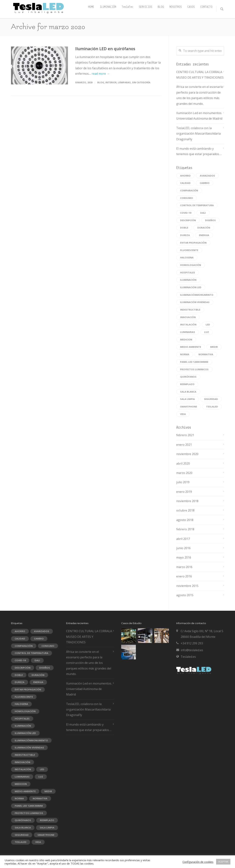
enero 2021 (184, 445)
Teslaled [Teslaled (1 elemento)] (212, 407)
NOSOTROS (176, 7)
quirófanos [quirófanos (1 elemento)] (188, 377)
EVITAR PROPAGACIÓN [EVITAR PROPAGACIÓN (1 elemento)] (193, 243)
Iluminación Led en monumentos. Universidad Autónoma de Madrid (199, 116)
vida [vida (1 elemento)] (183, 414)
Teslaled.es (188, 657)
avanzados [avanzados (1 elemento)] (207, 176)
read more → (101, 74)
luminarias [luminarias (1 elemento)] (188, 332)
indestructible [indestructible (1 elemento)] (190, 310)
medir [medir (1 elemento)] (214, 347)
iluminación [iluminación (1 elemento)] (188, 280)
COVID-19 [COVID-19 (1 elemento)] (186, 213)
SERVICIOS (145, 7)
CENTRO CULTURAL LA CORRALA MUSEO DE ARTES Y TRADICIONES (200, 75)
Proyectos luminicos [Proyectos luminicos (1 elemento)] (194, 369)
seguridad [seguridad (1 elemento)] (211, 399)
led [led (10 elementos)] (208, 324)
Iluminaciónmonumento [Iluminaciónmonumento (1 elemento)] (197, 295)
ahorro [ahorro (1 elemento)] (185, 176)
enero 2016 (184, 576)
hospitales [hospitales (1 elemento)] (188, 272)
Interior (111, 82)
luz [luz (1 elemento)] (207, 332)
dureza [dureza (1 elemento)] (185, 235)
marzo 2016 (184, 567)
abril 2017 (183, 539)
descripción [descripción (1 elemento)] (188, 220)
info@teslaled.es (192, 650)
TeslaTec (128, 7)
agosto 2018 (185, 520)
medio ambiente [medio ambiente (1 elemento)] (191, 347)
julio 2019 (183, 482)
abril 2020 (183, 463)
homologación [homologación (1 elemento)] (191, 265)
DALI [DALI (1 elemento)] (203, 213)
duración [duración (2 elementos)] (204, 228)
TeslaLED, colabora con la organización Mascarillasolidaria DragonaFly (198, 134)
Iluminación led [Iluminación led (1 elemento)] (191, 287)
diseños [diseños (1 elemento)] (210, 220)
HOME (91, 7)
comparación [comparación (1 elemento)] (189, 190)
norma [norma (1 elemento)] (185, 354)
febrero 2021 (185, 435)
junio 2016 (183, 548)
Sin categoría (141, 82)
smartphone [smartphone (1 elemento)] (189, 407)
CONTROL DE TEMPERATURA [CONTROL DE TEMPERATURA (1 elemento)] (197, 205)
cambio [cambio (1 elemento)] (205, 183)
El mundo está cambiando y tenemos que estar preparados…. (199, 151)
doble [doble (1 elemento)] (184, 228)
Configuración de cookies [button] (198, 862)
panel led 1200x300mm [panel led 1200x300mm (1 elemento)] (194, 362)
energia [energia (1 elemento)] (204, 235)
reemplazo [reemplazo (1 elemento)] (187, 384)
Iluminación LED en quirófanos (105, 49)
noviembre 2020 (187, 454)
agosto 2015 (185, 595)
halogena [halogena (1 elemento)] (187, 257)
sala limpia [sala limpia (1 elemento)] (187, 399)
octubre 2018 (185, 510)
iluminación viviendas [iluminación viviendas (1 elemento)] (195, 302)
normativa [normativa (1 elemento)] (206, 354)
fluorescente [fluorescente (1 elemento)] (189, 250)
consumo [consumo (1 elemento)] (187, 198)
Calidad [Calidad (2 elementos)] (185, 183)
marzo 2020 (184, 473)
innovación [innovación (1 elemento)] (188, 317)
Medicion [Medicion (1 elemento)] (186, 340)
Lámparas (124, 82)
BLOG (161, 7)
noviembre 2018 (187, 501)
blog (101, 82)
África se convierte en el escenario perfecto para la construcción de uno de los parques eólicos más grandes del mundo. (200, 95)
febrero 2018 (185, 529)
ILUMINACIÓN (108, 7)
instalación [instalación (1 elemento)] (188, 324)
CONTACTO (206, 7)
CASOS (191, 7)
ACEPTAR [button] (223, 862)
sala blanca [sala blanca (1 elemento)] (188, 392)
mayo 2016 (184, 557)
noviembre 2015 (187, 586)
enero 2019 (184, 492)
